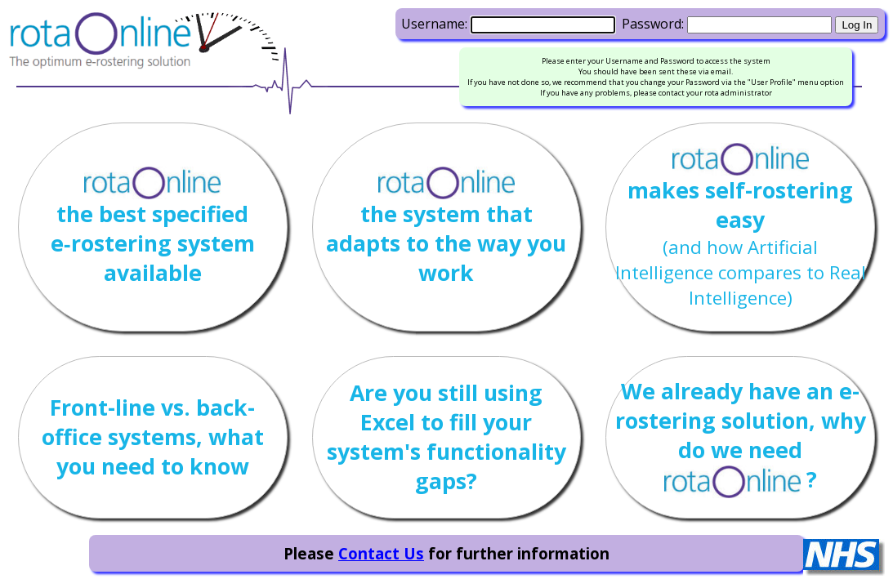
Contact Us (381, 553)
